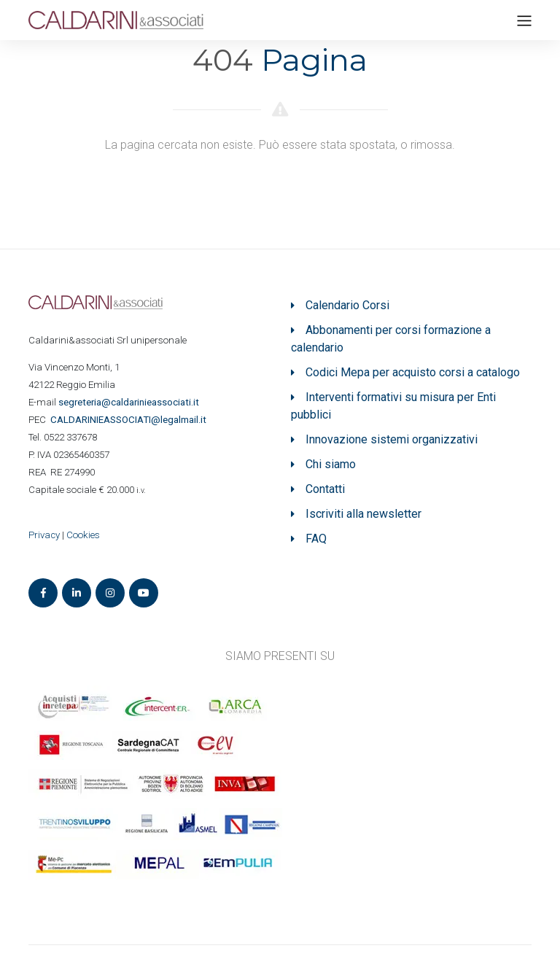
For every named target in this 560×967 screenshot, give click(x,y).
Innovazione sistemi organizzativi (392, 439)
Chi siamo (331, 464)
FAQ (316, 539)
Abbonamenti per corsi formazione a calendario (391, 339)
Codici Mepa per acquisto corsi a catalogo (413, 372)
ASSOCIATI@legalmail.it (131, 420)
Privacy (44, 535)
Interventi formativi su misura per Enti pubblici (393, 406)
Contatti (325, 489)
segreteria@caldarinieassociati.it (130, 402)
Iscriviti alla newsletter (363, 514)
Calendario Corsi (347, 305)
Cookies (83, 535)
